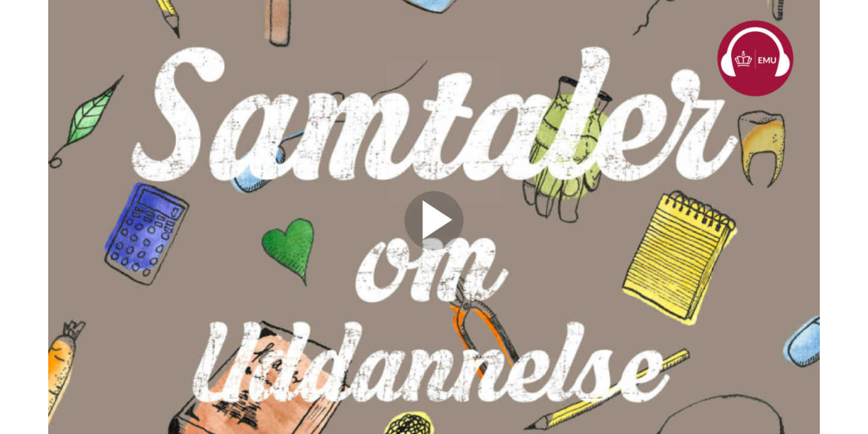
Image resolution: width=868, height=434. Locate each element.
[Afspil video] (434, 247)
